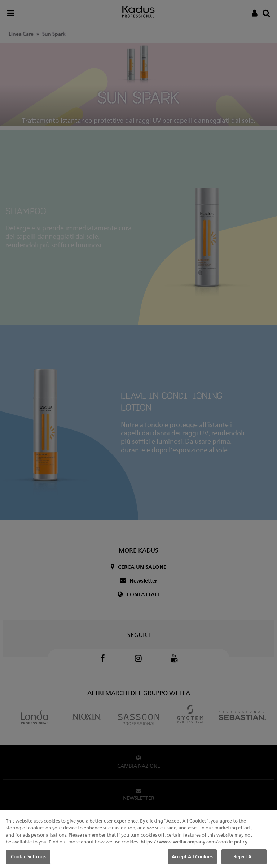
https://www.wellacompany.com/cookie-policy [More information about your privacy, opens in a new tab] (194, 846)
